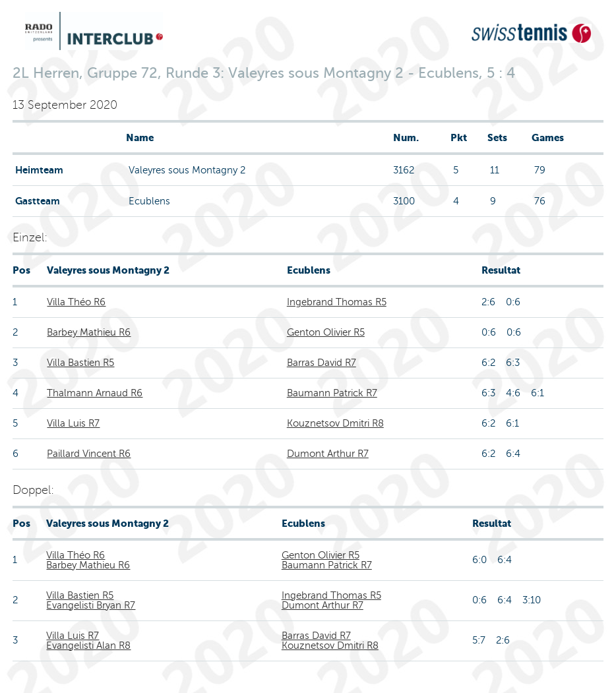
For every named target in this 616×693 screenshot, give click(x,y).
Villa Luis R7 (73, 423)
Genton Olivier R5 (326, 332)
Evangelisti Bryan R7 (91, 605)
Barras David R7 (322, 363)
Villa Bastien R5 (80, 363)
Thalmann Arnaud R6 (95, 393)
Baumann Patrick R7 (332, 393)
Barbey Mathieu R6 (89, 332)
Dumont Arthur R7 (328, 454)
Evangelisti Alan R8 (88, 646)
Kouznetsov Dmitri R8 (335, 423)
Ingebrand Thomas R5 (337, 302)
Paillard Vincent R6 (89, 454)
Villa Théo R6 (76, 302)
